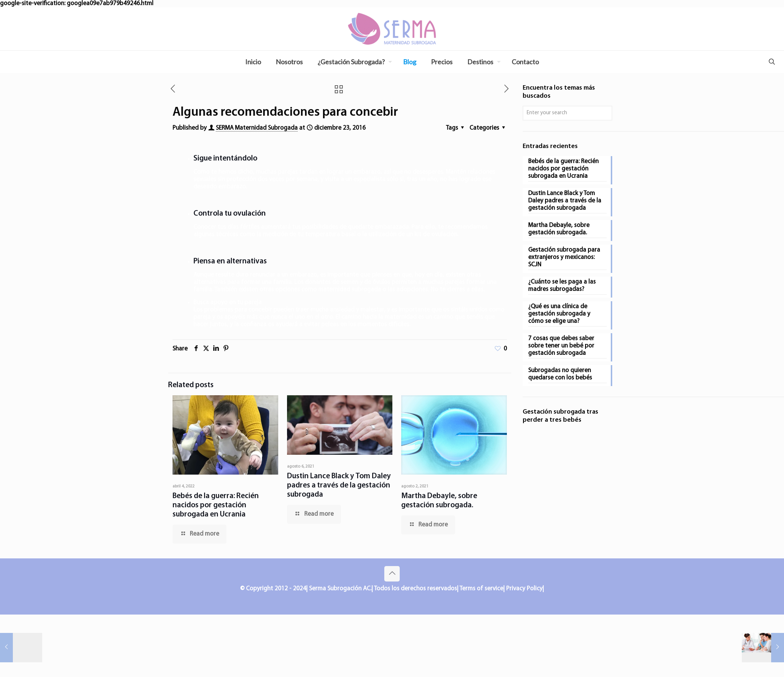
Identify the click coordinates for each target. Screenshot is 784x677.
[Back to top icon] (392, 574)
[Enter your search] (567, 113)
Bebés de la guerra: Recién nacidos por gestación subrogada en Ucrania (216, 505)
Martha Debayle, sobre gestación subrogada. (559, 229)
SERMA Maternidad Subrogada (257, 128)
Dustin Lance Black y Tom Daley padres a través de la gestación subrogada (339, 485)
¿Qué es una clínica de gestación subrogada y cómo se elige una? (559, 314)
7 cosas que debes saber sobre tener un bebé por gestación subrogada (561, 346)
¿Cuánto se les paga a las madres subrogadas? (562, 286)
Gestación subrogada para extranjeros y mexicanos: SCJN (564, 257)
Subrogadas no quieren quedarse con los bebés (560, 374)
